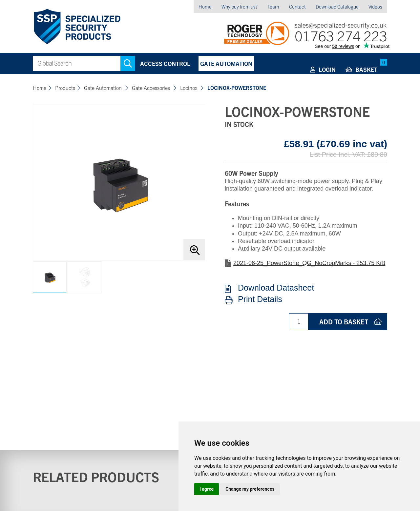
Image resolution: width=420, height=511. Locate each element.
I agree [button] (207, 489)
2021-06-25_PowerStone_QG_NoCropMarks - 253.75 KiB (309, 263)
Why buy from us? (240, 6)
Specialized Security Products (77, 27)
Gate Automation (226, 63)
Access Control (165, 63)
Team (273, 6)
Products (65, 88)
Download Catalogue (337, 6)
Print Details (260, 299)
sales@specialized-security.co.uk (341, 25)
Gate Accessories (152, 88)
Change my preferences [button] (250, 489)
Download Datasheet (276, 288)
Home (205, 6)
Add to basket (344, 322)
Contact (297, 6)
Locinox (189, 88)
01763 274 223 (341, 35)
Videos (375, 6)
